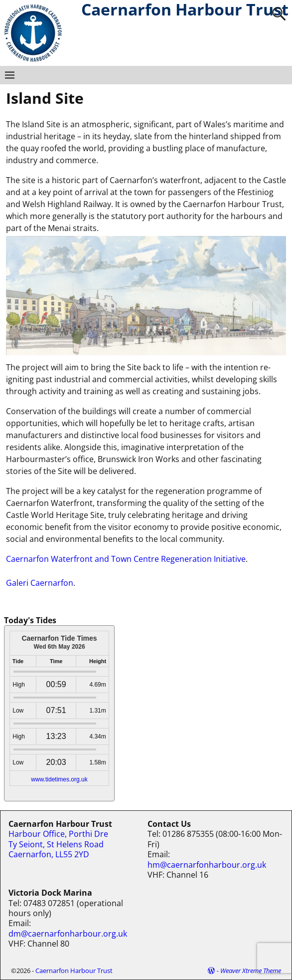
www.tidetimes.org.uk (59, 779)
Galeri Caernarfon (40, 583)
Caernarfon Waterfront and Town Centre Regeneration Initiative (126, 559)
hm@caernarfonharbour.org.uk (207, 865)
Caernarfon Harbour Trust (74, 971)
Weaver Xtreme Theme (251, 971)
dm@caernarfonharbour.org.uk (68, 934)
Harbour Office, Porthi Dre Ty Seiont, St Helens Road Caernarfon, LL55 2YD (58, 844)
